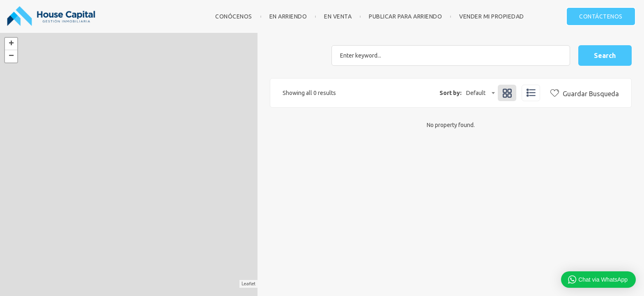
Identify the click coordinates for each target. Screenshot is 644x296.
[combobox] (480, 93)
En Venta (338, 16)
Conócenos (234, 16)
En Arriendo (288, 16)
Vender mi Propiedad (492, 16)
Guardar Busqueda (585, 94)
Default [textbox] (476, 93)
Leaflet (248, 284)
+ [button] (11, 44)
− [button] (11, 56)
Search (605, 55)
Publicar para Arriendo (405, 16)
